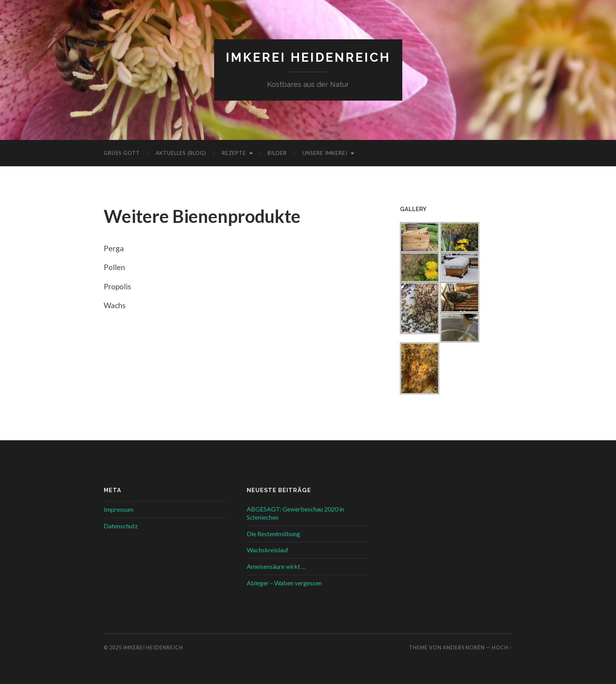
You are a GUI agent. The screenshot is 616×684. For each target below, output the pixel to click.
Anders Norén (464, 647)
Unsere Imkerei (325, 153)
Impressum (119, 509)
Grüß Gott (122, 153)
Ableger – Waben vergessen (284, 583)
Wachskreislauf (268, 550)
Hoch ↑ (502, 647)
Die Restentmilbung (273, 534)
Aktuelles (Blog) (181, 153)
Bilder (277, 153)
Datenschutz (121, 526)
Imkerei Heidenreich (308, 57)
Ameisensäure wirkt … (276, 566)
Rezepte (234, 153)
